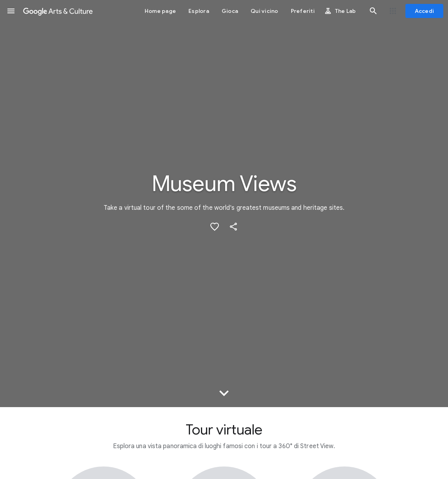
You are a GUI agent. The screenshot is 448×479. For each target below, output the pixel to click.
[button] (11, 11)
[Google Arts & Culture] (58, 11)
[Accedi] (425, 11)
